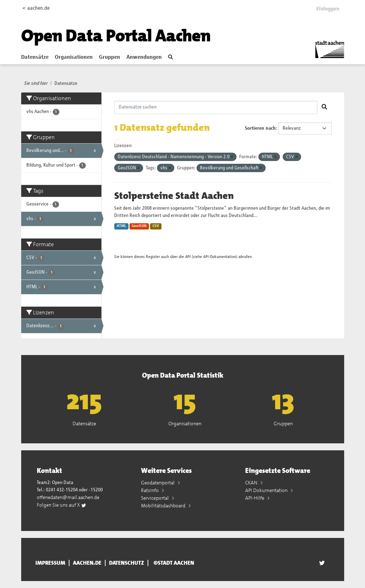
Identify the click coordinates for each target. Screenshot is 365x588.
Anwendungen (144, 57)
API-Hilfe (255, 498)
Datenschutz (127, 563)
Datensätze (35, 57)
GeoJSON (139, 226)
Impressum (50, 563)
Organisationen (74, 57)
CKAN (252, 483)
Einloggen (328, 9)
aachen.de (87, 563)
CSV (156, 226)
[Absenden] (324, 107)
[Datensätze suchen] (216, 107)
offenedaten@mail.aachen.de (68, 497)
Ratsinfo (150, 490)
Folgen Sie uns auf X (62, 505)
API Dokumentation (267, 490)
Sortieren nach (260, 128)
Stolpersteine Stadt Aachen (174, 196)
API (188, 257)
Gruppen (110, 57)
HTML (121, 226)
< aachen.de (36, 8)
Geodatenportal (158, 483)
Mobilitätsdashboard (164, 506)
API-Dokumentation (220, 257)
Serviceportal (155, 498)
